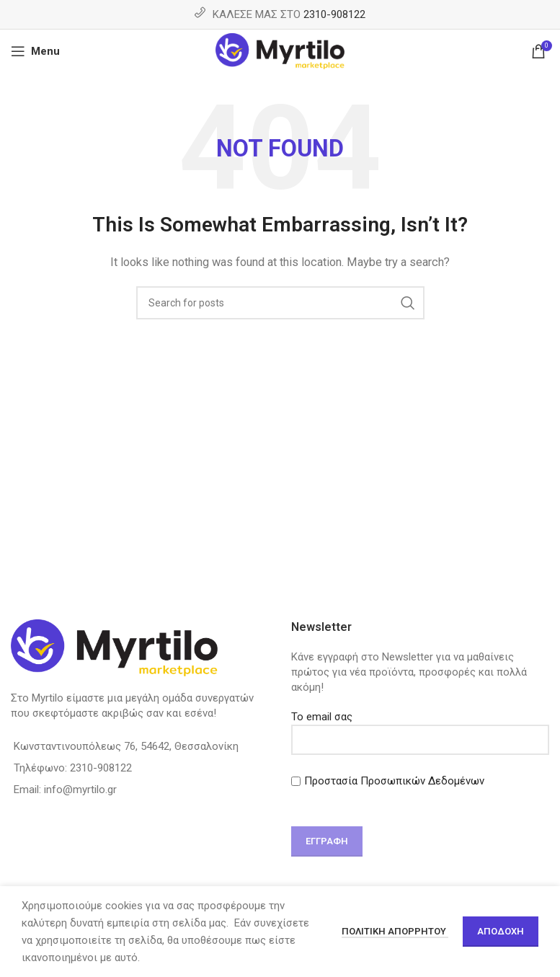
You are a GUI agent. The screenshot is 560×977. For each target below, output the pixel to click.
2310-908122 (334, 14)
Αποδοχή (501, 931)
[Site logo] (280, 50)
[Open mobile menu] (35, 51)
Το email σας (421, 728)
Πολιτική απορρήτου (395, 931)
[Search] (280, 303)
